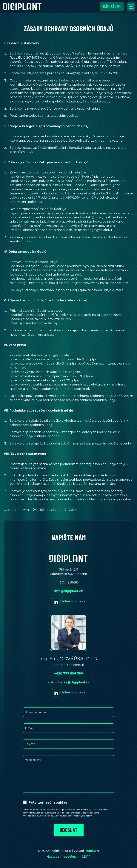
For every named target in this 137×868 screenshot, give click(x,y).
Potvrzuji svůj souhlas (48, 802)
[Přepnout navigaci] (131, 7)
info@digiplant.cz (68, 591)
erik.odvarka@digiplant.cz (69, 682)
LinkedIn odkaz (69, 601)
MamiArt (92, 851)
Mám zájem (112, 6)
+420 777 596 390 (69, 673)
